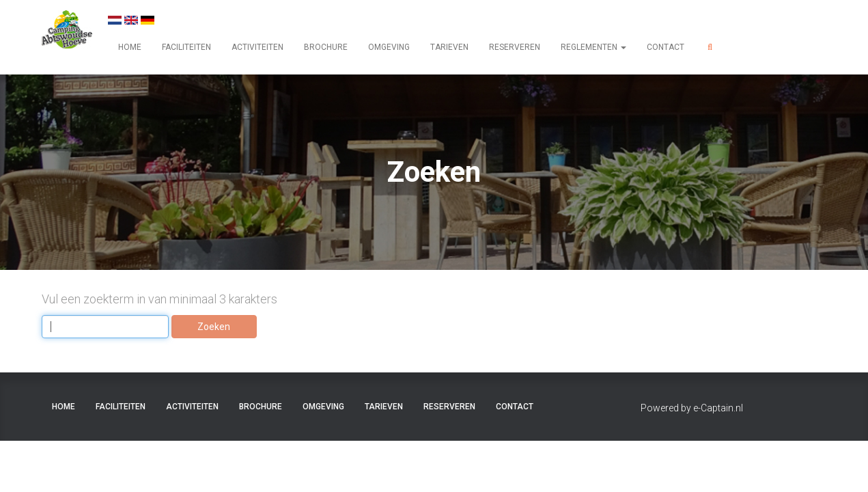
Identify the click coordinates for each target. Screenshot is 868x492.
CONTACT (666, 47)
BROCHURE (326, 47)
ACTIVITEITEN (257, 47)
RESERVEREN (515, 47)
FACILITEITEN (186, 47)
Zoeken (214, 327)
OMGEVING (389, 47)
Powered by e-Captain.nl (692, 408)
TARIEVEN (449, 47)
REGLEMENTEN (593, 47)
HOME (130, 47)
